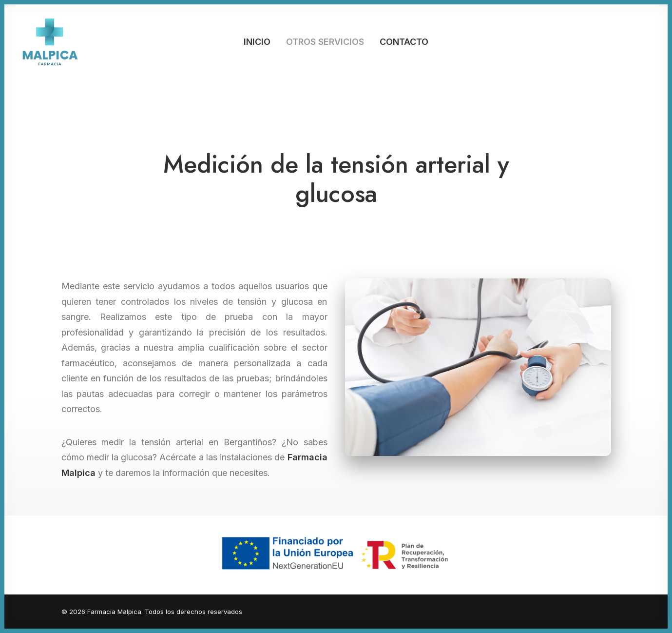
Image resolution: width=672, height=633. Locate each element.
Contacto (404, 42)
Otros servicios (325, 42)
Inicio (257, 42)
